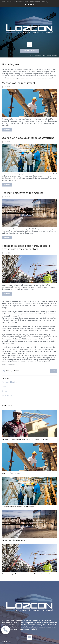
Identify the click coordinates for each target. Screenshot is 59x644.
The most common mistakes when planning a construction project (25, 440)
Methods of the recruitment (19, 83)
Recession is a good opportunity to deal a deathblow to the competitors (26, 248)
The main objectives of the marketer (23, 193)
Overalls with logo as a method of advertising (28, 138)
